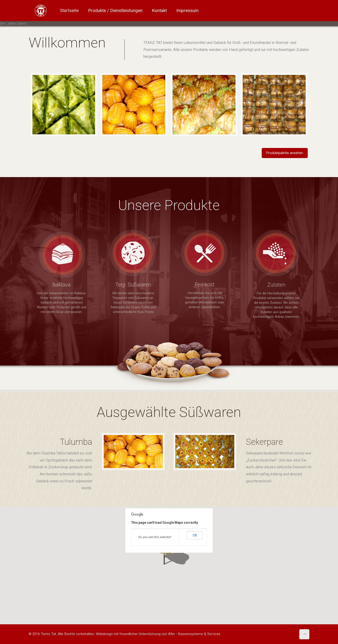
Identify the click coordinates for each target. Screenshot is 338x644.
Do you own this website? (155, 537)
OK (195, 535)
